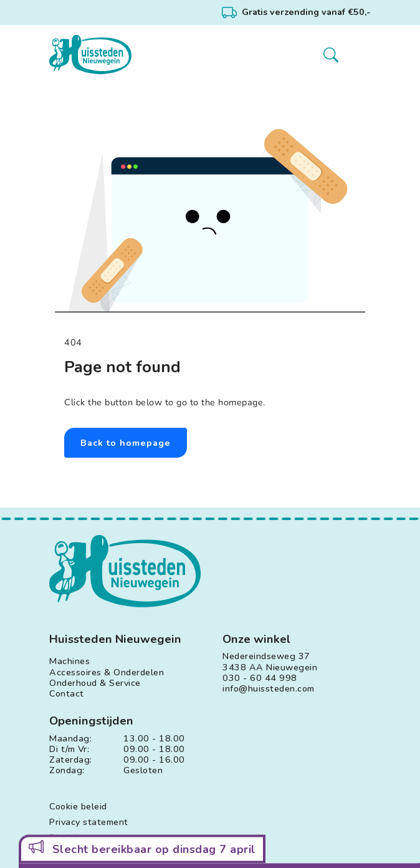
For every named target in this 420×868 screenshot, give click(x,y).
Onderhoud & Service (95, 683)
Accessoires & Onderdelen (107, 673)
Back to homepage (126, 443)
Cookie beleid (78, 807)
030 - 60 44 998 (260, 678)
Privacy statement (89, 822)
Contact (67, 694)
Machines (69, 661)
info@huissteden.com (269, 689)
